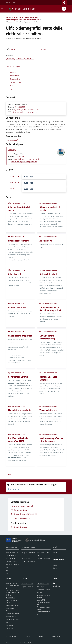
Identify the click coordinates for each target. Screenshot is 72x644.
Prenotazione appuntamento (44, 608)
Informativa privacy (43, 584)
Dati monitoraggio (11, 636)
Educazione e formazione (44, 554)
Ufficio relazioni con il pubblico (12, 621)
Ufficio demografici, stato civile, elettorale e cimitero (23, 20)
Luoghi (55, 565)
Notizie (55, 553)
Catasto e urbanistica (28, 562)
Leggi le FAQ (41, 600)
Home (8, 17)
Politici (8, 570)
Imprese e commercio (44, 559)
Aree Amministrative (32, 17)
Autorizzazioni (26, 559)
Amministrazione (17, 17)
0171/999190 (20, 107)
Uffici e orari (9, 626)
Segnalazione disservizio (44, 603)
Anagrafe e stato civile (17, 203)
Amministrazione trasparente (44, 596)
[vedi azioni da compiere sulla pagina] (42, 49)
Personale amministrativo (12, 566)
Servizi (28, 636)
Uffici (7, 573)
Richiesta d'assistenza (44, 613)
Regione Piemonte (11, 2)
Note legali (40, 587)
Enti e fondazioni (11, 559)
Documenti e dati (11, 556)
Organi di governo (11, 562)
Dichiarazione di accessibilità (44, 591)
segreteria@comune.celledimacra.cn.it (27, 110)
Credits (41, 636)
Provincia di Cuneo (27, 584)
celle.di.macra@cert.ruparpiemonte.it (25, 112)
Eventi (55, 568)
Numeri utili (9, 629)
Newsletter (56, 586)
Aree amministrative (12, 553)
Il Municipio (12, 150)
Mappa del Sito (56, 636)
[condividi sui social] (11, 49)
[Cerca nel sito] (63, 9)
